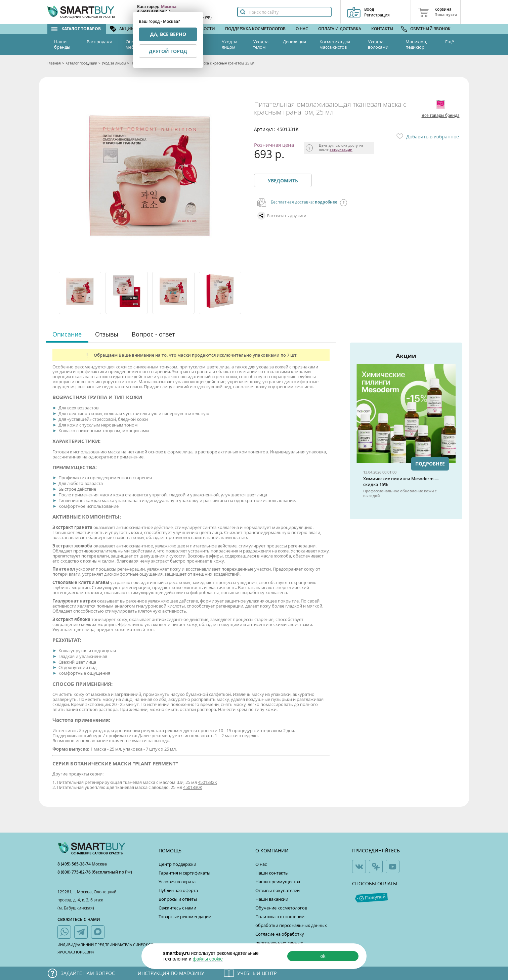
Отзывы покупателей (278, 890)
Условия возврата (177, 882)
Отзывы (107, 334)
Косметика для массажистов (335, 44)
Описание (67, 334)
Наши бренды (62, 44)
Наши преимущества (278, 882)
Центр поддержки (177, 864)
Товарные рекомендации (185, 917)
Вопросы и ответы (178, 899)
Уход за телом (261, 44)
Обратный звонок (430, 29)
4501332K (207, 782)
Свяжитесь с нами (177, 908)
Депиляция (294, 42)
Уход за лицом (229, 44)
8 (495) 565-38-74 (75, 864)
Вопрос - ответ (153, 334)
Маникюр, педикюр (416, 44)
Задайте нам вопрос (88, 973)
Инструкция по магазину (171, 973)
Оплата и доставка (340, 29)
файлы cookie (208, 959)
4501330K (193, 787)
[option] (80, 293)
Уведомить (283, 181)
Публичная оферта (178, 890)
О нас (302, 29)
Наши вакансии (272, 899)
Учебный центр (257, 973)
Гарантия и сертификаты (184, 873)
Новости (205, 29)
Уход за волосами (378, 44)
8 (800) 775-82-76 (75, 872)
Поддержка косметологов (255, 29)
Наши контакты (272, 873)
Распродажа (99, 42)
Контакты (382, 29)
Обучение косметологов (281, 908)
